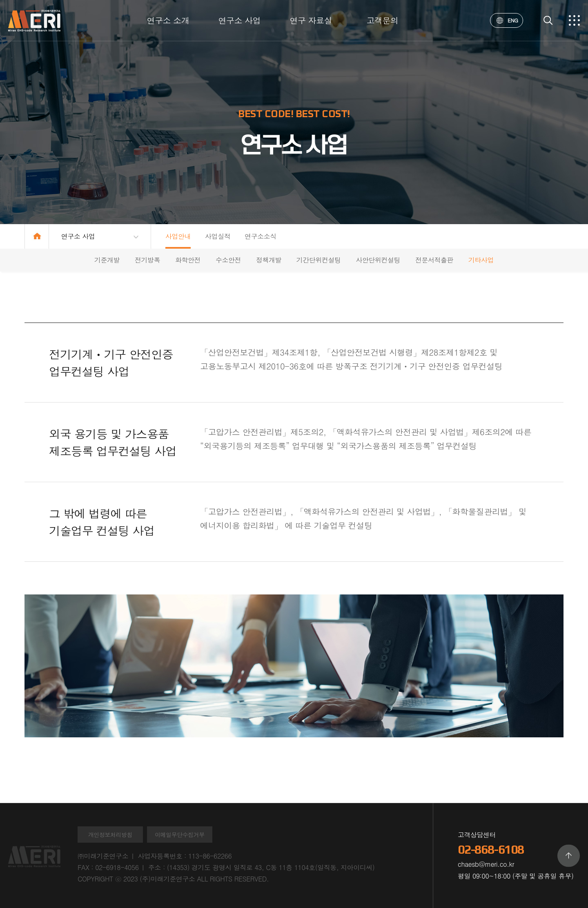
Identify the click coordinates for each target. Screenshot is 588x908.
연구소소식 (261, 236)
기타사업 (481, 260)
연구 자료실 (311, 20)
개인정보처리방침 (110, 835)
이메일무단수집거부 (180, 835)
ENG (507, 20)
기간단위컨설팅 (319, 260)
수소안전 (228, 260)
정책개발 (269, 260)
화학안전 (188, 260)
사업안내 (178, 236)
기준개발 (107, 260)
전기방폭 (147, 260)
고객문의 (382, 20)
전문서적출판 (434, 260)
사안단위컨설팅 (378, 260)
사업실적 (218, 236)
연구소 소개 (168, 20)
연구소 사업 (240, 20)
